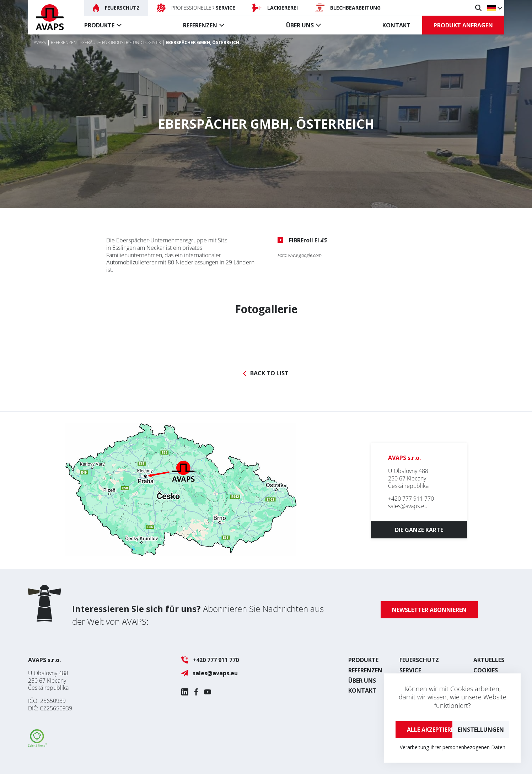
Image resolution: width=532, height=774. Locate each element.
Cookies (486, 670)
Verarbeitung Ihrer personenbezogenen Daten (453, 747)
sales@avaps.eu (408, 506)
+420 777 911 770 (411, 499)
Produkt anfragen (463, 25)
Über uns (300, 25)
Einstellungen (481, 730)
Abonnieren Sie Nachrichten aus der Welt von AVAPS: (198, 615)
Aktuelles (489, 660)
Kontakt (396, 25)
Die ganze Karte (419, 530)
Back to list (269, 373)
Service (410, 670)
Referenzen (200, 25)
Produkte (99, 25)
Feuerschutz (419, 660)
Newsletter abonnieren (429, 610)
